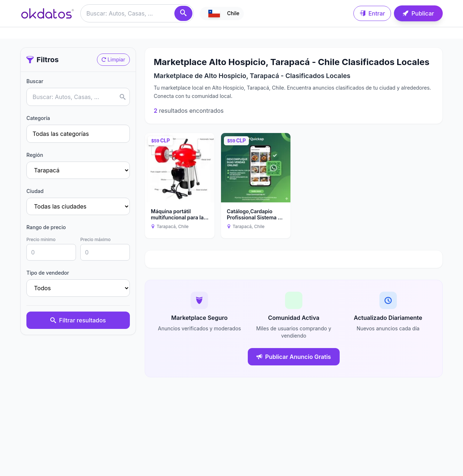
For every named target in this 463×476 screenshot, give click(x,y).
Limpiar (113, 59)
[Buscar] (183, 13)
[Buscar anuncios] (137, 13)
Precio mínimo (41, 239)
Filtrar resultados (78, 320)
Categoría (38, 118)
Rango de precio (46, 227)
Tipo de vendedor (48, 273)
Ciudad (35, 191)
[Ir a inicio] (47, 13)
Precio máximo (95, 239)
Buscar (35, 81)
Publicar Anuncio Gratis (294, 357)
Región (35, 155)
